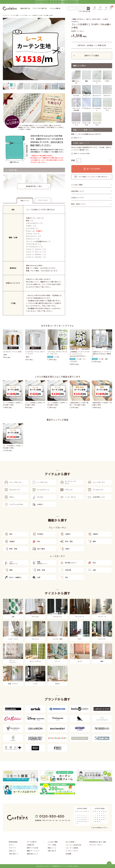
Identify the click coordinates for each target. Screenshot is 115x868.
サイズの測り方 (32, 842)
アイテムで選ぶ (15, 15)
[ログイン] (106, 8)
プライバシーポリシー (96, 845)
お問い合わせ (52, 851)
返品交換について (78, 191)
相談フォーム (52, 848)
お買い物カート (14, 854)
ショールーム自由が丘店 (73, 845)
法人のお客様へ (71, 842)
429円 (33, 127)
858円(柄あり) (51, 127)
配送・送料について (79, 204)
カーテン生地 (24, 15)
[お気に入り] (100, 8)
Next (62, 49)
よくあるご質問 (77, 185)
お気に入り (12, 851)
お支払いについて (78, 198)
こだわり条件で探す (83, 11)
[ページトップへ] (109, 864)
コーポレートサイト (72, 851)
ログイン (12, 845)
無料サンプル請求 (92, 56)
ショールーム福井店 (72, 848)
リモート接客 (52, 845)
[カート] (111, 8)
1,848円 (28, 129)
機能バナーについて (33, 851)
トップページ (6, 15)
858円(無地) (41, 127)
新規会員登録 (13, 842)
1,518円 (21, 129)
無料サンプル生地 (33, 848)
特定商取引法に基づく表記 (98, 842)
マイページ (12, 848)
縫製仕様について (33, 854)
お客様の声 (30, 845)
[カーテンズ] (10, 8)
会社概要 (68, 854)
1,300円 (60, 127)
